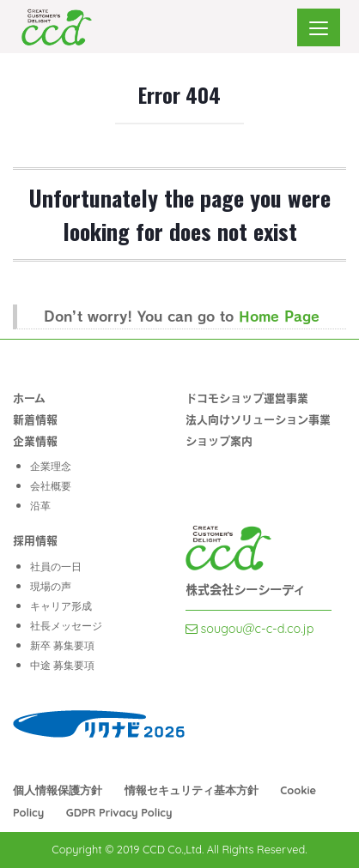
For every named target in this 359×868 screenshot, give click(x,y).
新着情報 (35, 419)
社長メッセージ (66, 626)
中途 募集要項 (62, 665)
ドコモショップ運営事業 (247, 398)
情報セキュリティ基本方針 (192, 790)
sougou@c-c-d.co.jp (250, 629)
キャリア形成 (61, 606)
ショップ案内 (219, 440)
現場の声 (51, 586)
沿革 (40, 506)
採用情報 (35, 540)
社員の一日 (56, 567)
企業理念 (51, 466)
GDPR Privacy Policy (119, 812)
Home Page (279, 316)
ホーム (29, 398)
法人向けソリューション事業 (258, 419)
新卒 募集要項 (62, 645)
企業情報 (35, 440)
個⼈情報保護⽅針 (58, 790)
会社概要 (51, 486)
